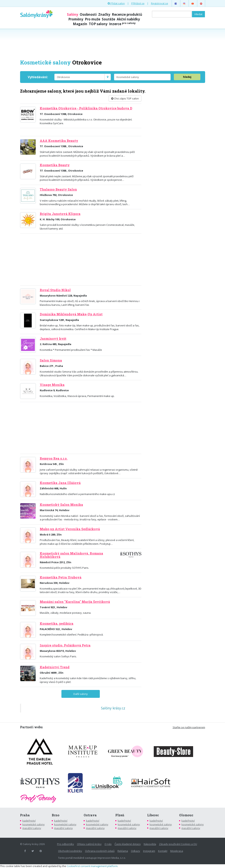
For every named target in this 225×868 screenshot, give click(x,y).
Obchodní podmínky (70, 851)
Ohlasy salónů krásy (89, 844)
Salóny (73, 14)
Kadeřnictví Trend (55, 667)
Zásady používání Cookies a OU (178, 844)
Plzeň (120, 815)
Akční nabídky (128, 19)
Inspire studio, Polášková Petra (65, 645)
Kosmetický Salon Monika (61, 505)
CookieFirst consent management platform (92, 866)
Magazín (80, 24)
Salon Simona (51, 360)
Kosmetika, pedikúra (57, 624)
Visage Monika (52, 385)
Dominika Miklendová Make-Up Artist (71, 314)
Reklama (123, 851)
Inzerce (122, 24)
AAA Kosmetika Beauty (59, 141)
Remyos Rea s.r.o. (54, 458)
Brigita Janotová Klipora (60, 214)
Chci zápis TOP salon (125, 98)
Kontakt (163, 851)
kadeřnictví (29, 821)
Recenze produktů (127, 14)
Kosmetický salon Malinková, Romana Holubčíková (71, 555)
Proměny (76, 19)
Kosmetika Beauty (55, 165)
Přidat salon (116, 3)
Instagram (149, 851)
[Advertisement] (113, 44)
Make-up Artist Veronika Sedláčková (70, 529)
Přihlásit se (138, 3)
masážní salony (32, 828)
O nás (108, 844)
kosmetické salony (34, 824)
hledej (187, 77)
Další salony (81, 694)
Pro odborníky (66, 844)
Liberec (153, 815)
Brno (56, 815)
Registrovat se (160, 3)
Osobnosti (88, 14)
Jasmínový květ (53, 339)
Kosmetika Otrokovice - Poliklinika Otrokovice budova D (86, 108)
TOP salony (98, 24)
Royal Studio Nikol (55, 290)
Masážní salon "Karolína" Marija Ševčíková (75, 602)
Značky (104, 14)
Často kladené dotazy (128, 844)
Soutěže (108, 19)
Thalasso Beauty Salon (58, 189)
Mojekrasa (177, 851)
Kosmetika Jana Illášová (60, 483)
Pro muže (93, 19)
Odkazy (136, 851)
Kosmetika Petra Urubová (61, 577)
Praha (25, 815)
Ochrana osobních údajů (100, 851)
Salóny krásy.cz (113, 708)
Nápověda (150, 844)
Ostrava (90, 815)
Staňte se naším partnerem (189, 727)
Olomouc (186, 815)
